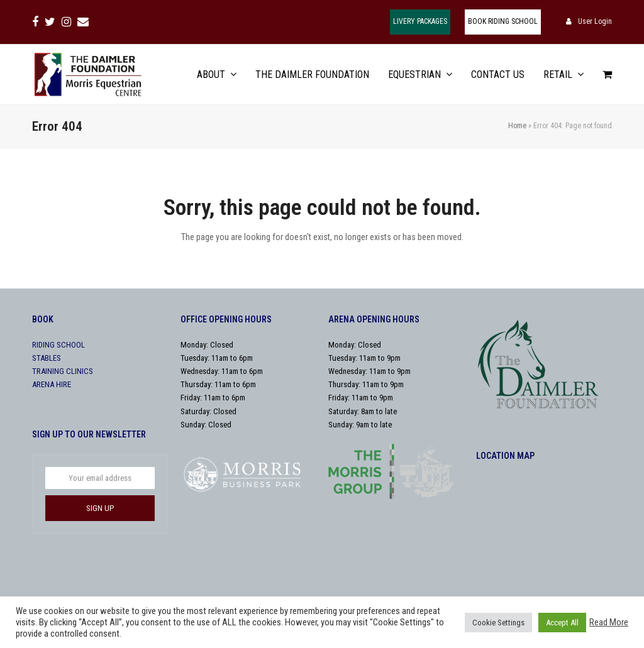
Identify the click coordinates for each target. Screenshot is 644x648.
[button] (607, 74)
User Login (595, 21)
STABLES (47, 358)
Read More (609, 622)
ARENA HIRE (52, 384)
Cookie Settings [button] (498, 623)
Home (517, 126)
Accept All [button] (562, 623)
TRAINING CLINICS (63, 371)
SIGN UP (100, 508)
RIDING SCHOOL (58, 345)
